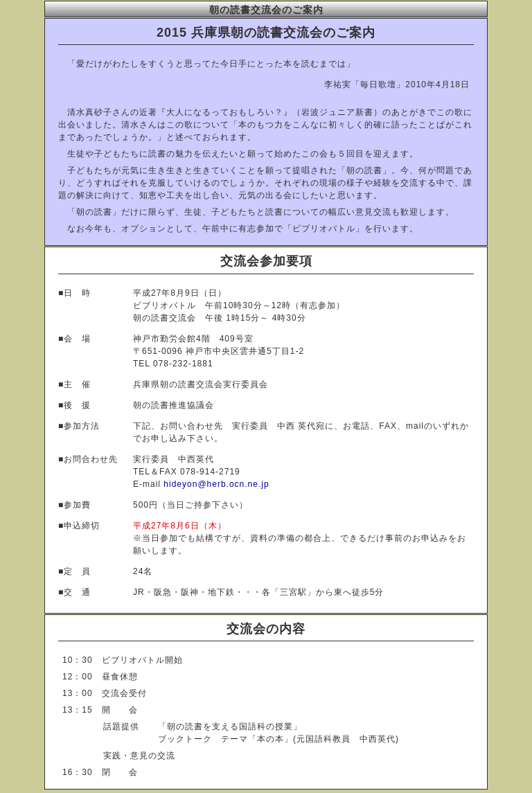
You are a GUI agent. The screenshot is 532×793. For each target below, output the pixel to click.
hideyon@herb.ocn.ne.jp (216, 484)
